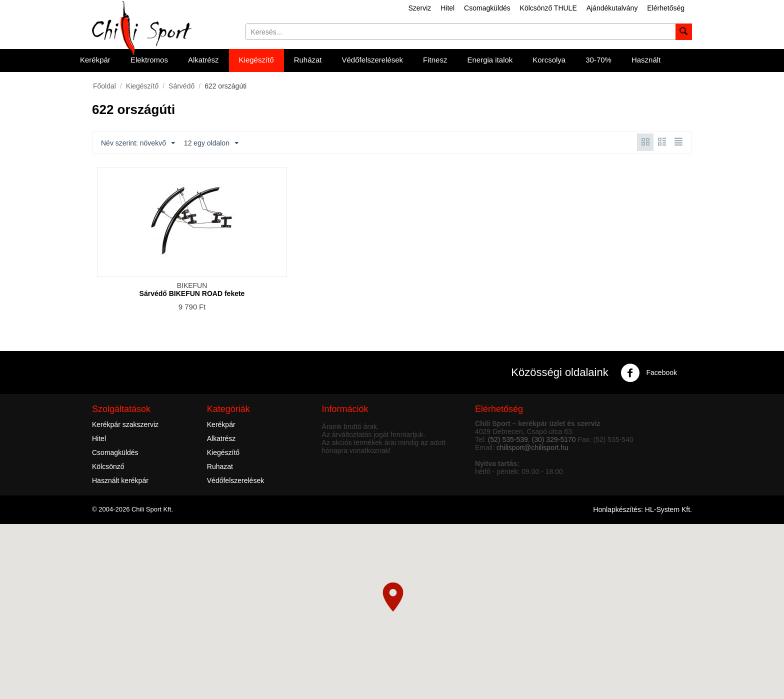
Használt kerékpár (120, 480)
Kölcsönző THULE (548, 8)
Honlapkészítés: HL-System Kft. (642, 509)
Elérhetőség (666, 8)
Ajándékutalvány (612, 8)
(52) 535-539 (508, 439)
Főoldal (104, 86)
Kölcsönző (108, 466)
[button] (393, 597)
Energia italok (490, 60)
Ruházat (308, 60)
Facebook (649, 373)
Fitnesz (435, 60)
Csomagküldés (487, 8)
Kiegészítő (256, 60)
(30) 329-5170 (554, 439)
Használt (646, 60)
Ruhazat (220, 466)
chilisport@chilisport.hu (532, 447)
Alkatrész (203, 60)
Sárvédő (181, 86)
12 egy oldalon (211, 143)
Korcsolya (549, 60)
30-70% (598, 60)
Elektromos (149, 60)
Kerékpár (95, 60)
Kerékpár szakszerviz (125, 424)
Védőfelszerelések (373, 60)
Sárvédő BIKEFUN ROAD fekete (192, 293)
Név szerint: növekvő (138, 143)
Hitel (447, 8)
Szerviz (419, 8)
